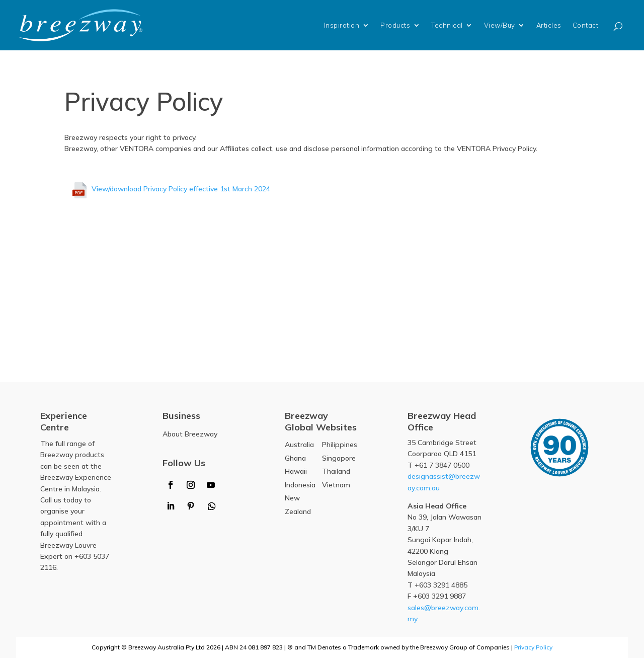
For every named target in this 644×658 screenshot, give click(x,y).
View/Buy (500, 25)
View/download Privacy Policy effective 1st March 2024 (181, 189)
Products (395, 25)
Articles (549, 25)
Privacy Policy (533, 647)
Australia (299, 445)
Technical (447, 25)
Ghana (295, 458)
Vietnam (336, 485)
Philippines (340, 445)
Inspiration (342, 25)
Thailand (336, 471)
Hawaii (296, 471)
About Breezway (190, 434)
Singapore (339, 458)
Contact (586, 25)
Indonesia (300, 485)
